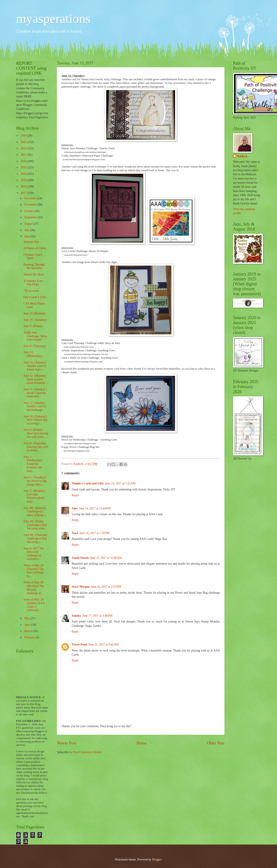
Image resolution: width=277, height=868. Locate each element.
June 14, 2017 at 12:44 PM (95, 508)
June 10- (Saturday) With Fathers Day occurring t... (36, 420)
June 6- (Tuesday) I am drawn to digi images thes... (35, 481)
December (31, 198)
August (29, 224)
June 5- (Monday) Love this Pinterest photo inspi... (34, 496)
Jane (75, 508)
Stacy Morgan (81, 587)
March (28, 631)
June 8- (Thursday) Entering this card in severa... (36, 447)
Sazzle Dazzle (80, 558)
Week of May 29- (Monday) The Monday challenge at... (34, 588)
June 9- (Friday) (33, 326)
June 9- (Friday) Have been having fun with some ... (36, 433)
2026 (24, 136)
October (29, 211)
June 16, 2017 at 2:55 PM (106, 587)
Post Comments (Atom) (87, 752)
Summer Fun (31, 242)
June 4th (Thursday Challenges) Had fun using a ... (35, 538)
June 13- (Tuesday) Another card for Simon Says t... (35, 366)
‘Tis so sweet (31, 291)
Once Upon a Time (35, 297)
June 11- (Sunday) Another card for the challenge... (35, 406)
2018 (24, 187)
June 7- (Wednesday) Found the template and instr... (33, 464)
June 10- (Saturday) (35, 320)
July (27, 230)
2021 (24, 167)
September (31, 217)
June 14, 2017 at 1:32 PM (94, 533)
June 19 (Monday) (34, 313)
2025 (24, 142)
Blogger (157, 860)
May (27, 618)
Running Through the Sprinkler (34, 266)
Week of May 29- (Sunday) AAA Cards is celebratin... (34, 605)
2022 (24, 161)
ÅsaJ (75, 533)
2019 (24, 180)
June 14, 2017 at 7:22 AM (120, 483)
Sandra (76, 616)
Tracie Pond (79, 644)
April (28, 625)
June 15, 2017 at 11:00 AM (106, 558)
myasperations (53, 18)
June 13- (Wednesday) (33, 354)
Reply (75, 495)
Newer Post (67, 743)
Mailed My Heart (34, 274)
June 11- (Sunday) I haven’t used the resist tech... (35, 393)
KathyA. (243, 156)
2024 (24, 148)
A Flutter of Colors (35, 248)
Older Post (216, 743)
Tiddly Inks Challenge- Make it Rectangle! (35, 336)
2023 (24, 155)
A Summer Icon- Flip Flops (33, 283)
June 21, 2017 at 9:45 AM (103, 644)
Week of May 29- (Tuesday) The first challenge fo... (34, 571)
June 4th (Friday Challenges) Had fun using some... (35, 525)
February (30, 637)
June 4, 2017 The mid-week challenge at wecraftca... (34, 554)
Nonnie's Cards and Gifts (88, 483)
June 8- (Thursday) (35, 346)
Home (141, 743)
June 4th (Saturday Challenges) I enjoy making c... (35, 512)
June (27, 236)
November (31, 205)
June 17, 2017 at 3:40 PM (97, 616)
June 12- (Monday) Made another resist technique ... (36, 379)
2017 (24, 193)
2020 (24, 174)
